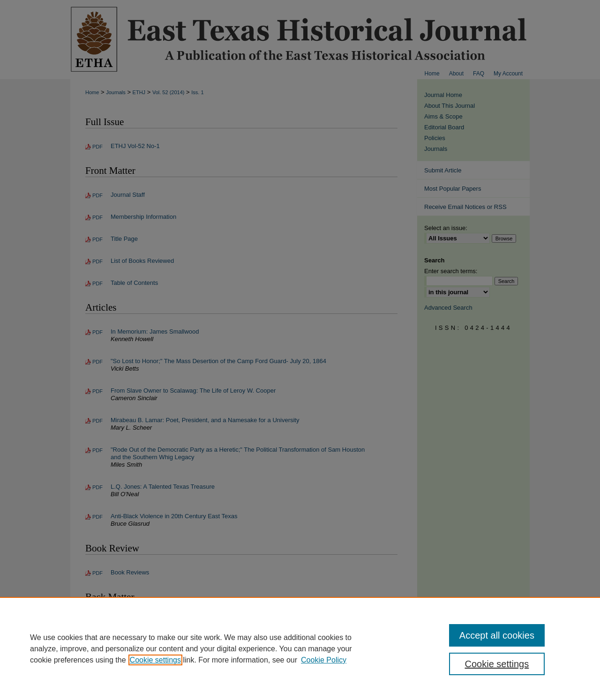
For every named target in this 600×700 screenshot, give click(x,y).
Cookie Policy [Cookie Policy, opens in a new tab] (324, 660)
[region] (300, 648)
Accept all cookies (497, 635)
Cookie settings (155, 660)
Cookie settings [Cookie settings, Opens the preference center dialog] (497, 664)
